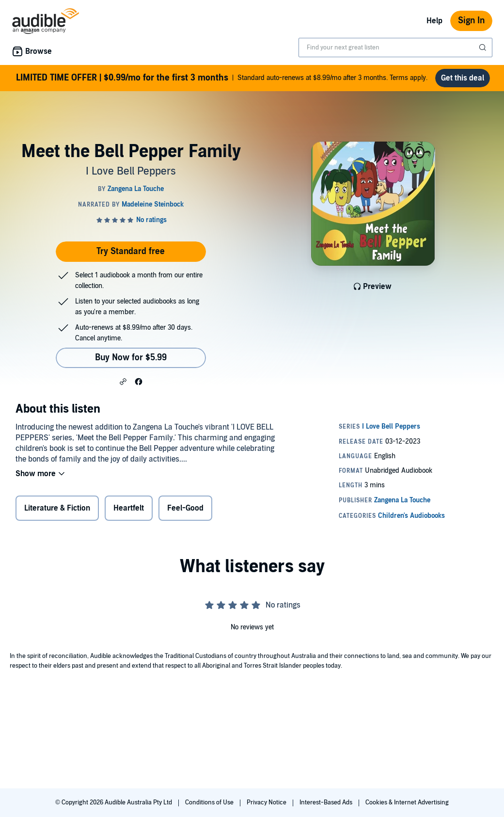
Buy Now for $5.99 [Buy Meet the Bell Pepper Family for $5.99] (131, 358)
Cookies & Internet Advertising (407, 802)
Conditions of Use (210, 802)
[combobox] (395, 48)
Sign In (471, 21)
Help (434, 21)
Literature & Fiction (57, 508)
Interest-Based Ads (327, 802)
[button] (123, 381)
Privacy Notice (267, 802)
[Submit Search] (484, 48)
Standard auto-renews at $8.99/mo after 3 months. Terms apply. (222, 78)
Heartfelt (129, 508)
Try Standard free (131, 251)
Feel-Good (185, 508)
